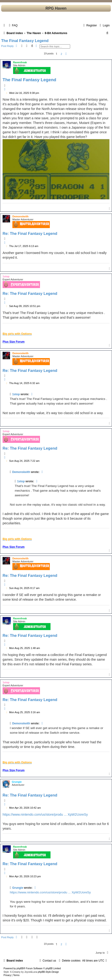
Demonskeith (20, 216)
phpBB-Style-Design (48, 972)
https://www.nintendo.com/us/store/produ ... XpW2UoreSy (45, 814)
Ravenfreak (20, 62)
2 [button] (61, 54)
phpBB (20, 968)
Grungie (17, 782)
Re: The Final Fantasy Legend (30, 233)
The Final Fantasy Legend (25, 41)
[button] (66, 54)
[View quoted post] (32, 394)
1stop (6, 276)
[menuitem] (13, 25)
